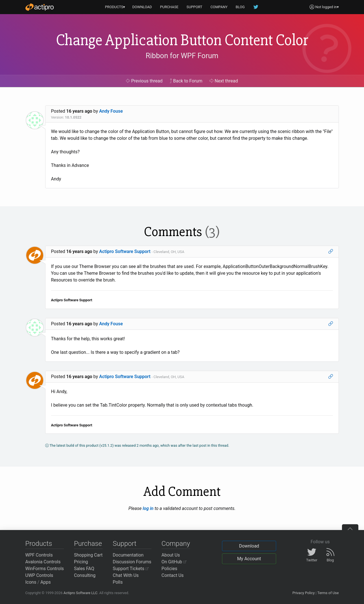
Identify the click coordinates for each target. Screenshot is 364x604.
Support (125, 544)
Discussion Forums (132, 562)
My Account (249, 559)
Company (176, 544)
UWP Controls (39, 575)
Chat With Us (126, 575)
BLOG (240, 7)
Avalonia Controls (43, 562)
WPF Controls (39, 555)
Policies (169, 569)
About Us (171, 555)
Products (39, 544)
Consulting (85, 575)
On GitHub (174, 562)
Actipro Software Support (125, 251)
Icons (31, 582)
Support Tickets (131, 569)
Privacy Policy (303, 593)
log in (148, 508)
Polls (118, 582)
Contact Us (173, 575)
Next (224, 81)
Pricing (81, 562)
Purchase (88, 544)
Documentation (128, 555)
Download (249, 546)
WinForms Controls (45, 569)
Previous (144, 81)
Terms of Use (328, 593)
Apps (46, 582)
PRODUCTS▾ (115, 7)
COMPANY (219, 7)
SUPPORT (195, 7)
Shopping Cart (88, 555)
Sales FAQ (84, 569)
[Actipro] (40, 7)
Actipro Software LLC (80, 593)
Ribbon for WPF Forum (182, 56)
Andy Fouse (111, 111)
